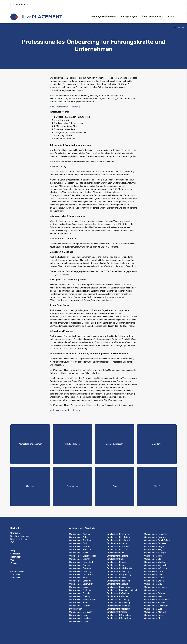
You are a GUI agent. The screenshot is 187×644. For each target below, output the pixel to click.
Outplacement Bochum (80, 550)
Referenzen (72, 487)
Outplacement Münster (117, 597)
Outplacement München (118, 594)
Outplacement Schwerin (155, 544)
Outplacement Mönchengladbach (122, 590)
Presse (14, 563)
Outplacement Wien (153, 597)
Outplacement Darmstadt (81, 562)
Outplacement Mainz (116, 578)
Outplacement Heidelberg (119, 537)
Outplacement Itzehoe (117, 544)
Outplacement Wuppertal (156, 566)
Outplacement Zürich (154, 581)
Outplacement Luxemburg (156, 606)
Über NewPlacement (153, 17)
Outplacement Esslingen (80, 590)
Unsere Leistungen (115, 444)
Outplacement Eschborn (80, 581)
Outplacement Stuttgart (155, 553)
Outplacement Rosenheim (156, 534)
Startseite (15, 533)
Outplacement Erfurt (79, 578)
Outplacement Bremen (80, 559)
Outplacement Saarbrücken (157, 541)
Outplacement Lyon (153, 609)
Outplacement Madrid (154, 619)
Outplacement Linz (153, 590)
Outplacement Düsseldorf (81, 575)
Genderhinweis (17, 572)
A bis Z (157, 487)
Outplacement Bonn (79, 553)
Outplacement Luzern (154, 578)
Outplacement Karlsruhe (118, 547)
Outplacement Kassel (117, 550)
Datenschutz (16, 575)
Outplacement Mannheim (118, 581)
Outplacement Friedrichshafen (83, 600)
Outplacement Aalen (79, 537)
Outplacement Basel (154, 572)
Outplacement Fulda (79, 603)
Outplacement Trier (153, 556)
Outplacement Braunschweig (83, 556)
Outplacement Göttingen (81, 612)
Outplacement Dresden (80, 569)
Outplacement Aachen (79, 534)
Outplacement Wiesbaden (156, 562)
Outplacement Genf (153, 575)
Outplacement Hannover (118, 534)
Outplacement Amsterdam (156, 600)
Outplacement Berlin (79, 544)
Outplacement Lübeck (117, 566)
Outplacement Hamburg (80, 619)
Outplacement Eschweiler (81, 584)
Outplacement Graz (153, 584)
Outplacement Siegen (154, 547)
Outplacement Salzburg (155, 594)
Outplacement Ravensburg (119, 615)
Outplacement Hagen (79, 615)
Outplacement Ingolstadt (118, 541)
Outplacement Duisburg (80, 572)
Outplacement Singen (154, 550)
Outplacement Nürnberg (118, 600)
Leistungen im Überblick (103, 17)
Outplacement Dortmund (81, 566)
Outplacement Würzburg (156, 569)
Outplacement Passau (117, 612)
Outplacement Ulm (153, 559)
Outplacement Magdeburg (119, 575)
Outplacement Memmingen (119, 587)
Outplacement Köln (116, 559)
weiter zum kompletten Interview (65, 410)
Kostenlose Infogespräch (30, 444)
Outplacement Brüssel (155, 603)
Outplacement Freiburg (80, 597)
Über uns (30, 487)
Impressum (15, 578)
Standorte (157, 444)
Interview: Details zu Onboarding (65, 107)
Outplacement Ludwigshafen (120, 569)
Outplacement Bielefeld (80, 547)
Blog (115, 487)
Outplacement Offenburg (118, 603)
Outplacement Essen (79, 587)
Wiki (12, 560)
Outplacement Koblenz (117, 556)
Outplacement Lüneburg (118, 572)
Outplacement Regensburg (119, 619)
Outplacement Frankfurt (80, 594)
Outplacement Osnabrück (118, 606)
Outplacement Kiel (115, 553)
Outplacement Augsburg (80, 541)
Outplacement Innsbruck (155, 587)
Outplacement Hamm (79, 622)
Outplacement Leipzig (117, 562)
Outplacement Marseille (155, 612)
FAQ (12, 543)
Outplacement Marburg (117, 584)
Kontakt (172, 17)
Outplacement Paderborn (118, 609)
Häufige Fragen (129, 17)
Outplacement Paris (153, 615)
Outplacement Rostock (155, 537)
